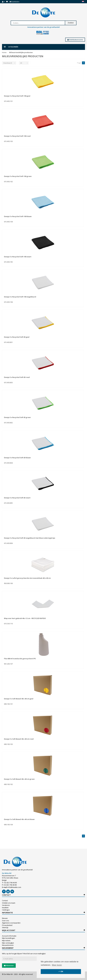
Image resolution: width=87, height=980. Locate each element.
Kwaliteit (5, 908)
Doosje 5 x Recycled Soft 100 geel (17, 96)
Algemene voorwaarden (11, 923)
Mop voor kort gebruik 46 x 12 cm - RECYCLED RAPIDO (25, 618)
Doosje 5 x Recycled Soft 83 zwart (17, 498)
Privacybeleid (7, 925)
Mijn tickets (6, 941)
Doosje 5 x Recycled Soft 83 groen (17, 417)
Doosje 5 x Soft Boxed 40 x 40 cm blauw (19, 819)
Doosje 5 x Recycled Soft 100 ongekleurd (20, 297)
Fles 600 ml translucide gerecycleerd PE (20, 659)
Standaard (8, 63)
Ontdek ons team (9, 903)
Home (4, 52)
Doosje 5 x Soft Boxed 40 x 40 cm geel (19, 699)
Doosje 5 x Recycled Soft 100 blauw (18, 216)
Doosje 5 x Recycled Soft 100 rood (17, 136)
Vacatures (6, 905)
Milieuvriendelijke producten (21, 52)
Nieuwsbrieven (8, 945)
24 (21, 63)
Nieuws (5, 918)
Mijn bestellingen (8, 938)
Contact (5, 901)
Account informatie (9, 936)
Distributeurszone (75, 40)
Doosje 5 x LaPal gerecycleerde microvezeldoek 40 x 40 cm (27, 578)
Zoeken (71, 23)
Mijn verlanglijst (8, 943)
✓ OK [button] (61, 971)
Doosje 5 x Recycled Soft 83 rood (17, 377)
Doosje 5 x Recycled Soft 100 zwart (18, 257)
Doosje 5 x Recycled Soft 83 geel (17, 337)
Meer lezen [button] (57, 965)
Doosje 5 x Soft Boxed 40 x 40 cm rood (19, 739)
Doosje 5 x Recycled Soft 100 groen (18, 176)
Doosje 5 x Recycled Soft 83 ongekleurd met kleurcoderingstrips (30, 538)
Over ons (6, 921)
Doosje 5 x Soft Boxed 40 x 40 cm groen (19, 779)
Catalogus (6, 910)
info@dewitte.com (14, 887)
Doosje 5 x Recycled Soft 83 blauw (17, 458)
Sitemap (5, 927)
